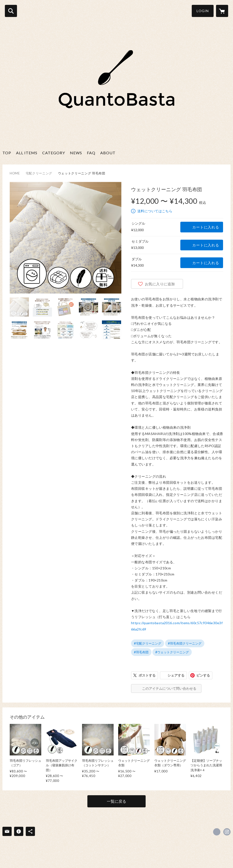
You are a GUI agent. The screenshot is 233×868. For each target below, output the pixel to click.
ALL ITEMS (27, 153)
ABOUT (108, 153)
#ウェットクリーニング (172, 652)
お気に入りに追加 (160, 284)
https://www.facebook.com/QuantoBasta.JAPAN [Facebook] (217, 832)
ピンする (203, 675)
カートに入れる (206, 227)
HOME (15, 173)
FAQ (91, 153)
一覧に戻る (116, 801)
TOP (7, 153)
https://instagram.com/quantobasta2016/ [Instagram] (227, 832)
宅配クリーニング (39, 173)
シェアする (176, 675)
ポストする (147, 675)
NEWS (76, 153)
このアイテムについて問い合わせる (169, 688)
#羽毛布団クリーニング (185, 643)
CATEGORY (54, 153)
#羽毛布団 (141, 652)
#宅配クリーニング (148, 643)
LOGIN (203, 11)
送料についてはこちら (155, 211)
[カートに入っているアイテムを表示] (222, 11)
